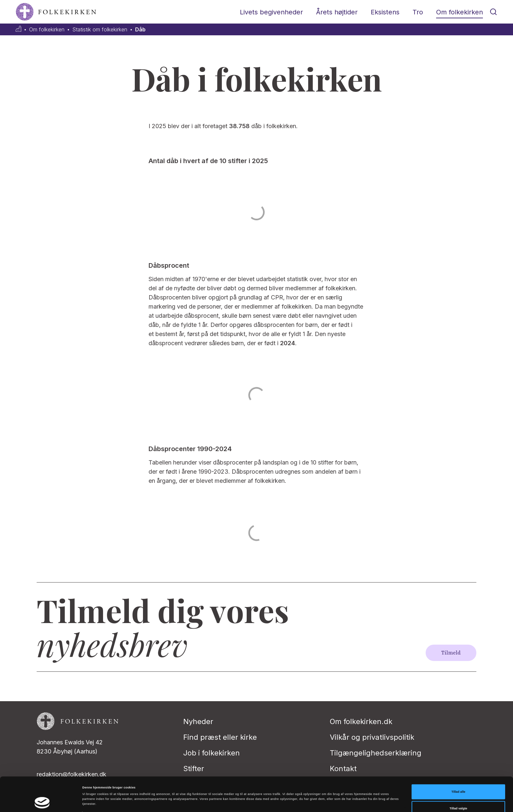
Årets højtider (337, 12)
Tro (418, 12)
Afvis (459, 797)
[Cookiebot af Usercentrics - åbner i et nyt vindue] (42, 801)
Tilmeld (451, 653)
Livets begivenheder (271, 12)
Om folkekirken (460, 12)
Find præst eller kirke (220, 737)
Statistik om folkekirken (100, 30)
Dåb (140, 30)
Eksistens (385, 12)
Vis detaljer (270, 792)
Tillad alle (458, 763)
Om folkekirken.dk (361, 721)
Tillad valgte (458, 780)
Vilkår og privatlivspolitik (372, 737)
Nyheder (198, 721)
